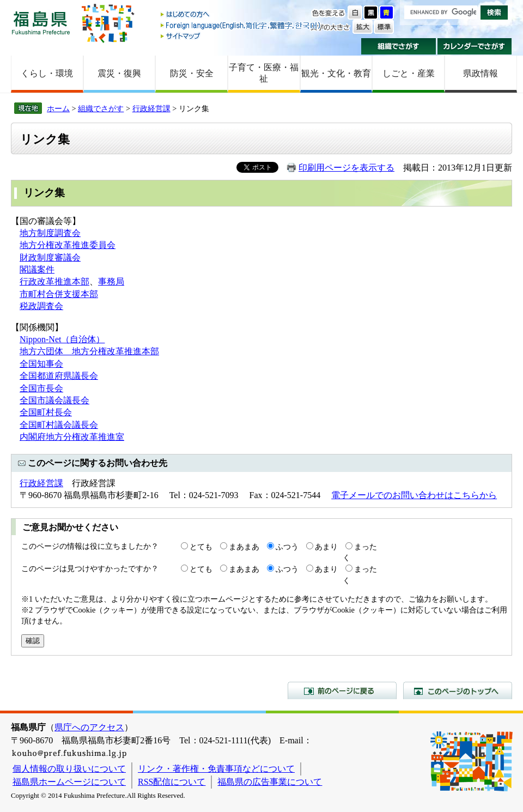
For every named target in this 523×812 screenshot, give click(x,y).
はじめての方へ (241, 15)
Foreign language (241, 25)
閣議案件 (37, 269)
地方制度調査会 (50, 233)
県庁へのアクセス (89, 727)
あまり (326, 547)
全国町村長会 (46, 412)
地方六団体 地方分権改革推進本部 (89, 351)
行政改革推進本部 (54, 281)
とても (201, 547)
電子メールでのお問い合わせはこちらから (414, 495)
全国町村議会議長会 (59, 425)
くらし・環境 (47, 73)
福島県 (41, 23)
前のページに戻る (342, 690)
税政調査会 (41, 306)
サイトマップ (241, 36)
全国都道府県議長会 (59, 376)
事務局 (111, 281)
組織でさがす (399, 46)
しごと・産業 (409, 73)
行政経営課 (151, 108)
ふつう (287, 547)
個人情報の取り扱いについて (69, 769)
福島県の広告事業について (270, 782)
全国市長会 (41, 388)
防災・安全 (192, 73)
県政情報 (481, 73)
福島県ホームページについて (69, 782)
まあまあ (244, 547)
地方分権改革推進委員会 (68, 245)
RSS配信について (172, 782)
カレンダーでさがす (475, 46)
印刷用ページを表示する (346, 168)
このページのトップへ (458, 690)
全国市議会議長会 (54, 400)
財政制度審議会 (50, 257)
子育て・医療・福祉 (264, 73)
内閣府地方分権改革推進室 (72, 437)
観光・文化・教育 (336, 73)
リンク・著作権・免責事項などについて (216, 769)
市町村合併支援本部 (59, 294)
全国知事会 (41, 364)
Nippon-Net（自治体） (62, 339)
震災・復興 (119, 73)
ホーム (58, 108)
